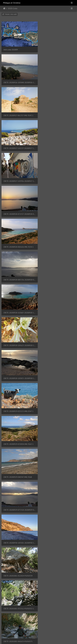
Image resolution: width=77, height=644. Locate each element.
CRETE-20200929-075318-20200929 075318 (19, 276)
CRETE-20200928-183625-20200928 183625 (58, 179)
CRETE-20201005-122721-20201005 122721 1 (58, 632)
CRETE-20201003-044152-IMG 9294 (18, 502)
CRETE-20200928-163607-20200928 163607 (19, 179)
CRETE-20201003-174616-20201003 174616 (58, 567)
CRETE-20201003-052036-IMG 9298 (56, 502)
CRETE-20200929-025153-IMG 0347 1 (57, 211)
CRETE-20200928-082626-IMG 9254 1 (18, 146)
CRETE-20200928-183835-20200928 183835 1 (19, 211)
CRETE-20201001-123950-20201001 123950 (58, 405)
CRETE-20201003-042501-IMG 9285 (56, 470)
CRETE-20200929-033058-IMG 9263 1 (18, 243)
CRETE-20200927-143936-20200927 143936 (19, 114)
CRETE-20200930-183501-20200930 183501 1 (58, 276)
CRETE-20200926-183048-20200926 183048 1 (58, 49)
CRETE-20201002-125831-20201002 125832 (19, 470)
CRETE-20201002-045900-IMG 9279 (56, 438)
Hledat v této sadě (10, 14)
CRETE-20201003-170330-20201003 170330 (19, 567)
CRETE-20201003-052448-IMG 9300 (18, 535)
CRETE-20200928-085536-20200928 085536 (58, 146)
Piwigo (49, 640)
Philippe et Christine (12, 3)
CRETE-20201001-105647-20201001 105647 (19, 405)
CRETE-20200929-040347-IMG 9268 (56, 243)
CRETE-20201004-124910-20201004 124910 (58, 599)
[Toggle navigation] (72, 3)
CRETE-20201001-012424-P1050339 (18, 308)
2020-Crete (13, 8)
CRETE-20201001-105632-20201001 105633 (58, 373)
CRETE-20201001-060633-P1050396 (56, 341)
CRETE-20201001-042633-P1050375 (18, 341)
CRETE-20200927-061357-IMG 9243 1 (18, 82)
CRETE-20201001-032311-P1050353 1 (57, 308)
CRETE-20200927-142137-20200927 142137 (58, 81)
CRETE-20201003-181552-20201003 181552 (19, 600)
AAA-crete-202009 (11, 49)
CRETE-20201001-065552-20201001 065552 (19, 373)
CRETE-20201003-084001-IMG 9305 (56, 535)
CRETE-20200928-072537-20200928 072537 (58, 114)
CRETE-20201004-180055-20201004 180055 (19, 632)
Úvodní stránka (4, 8)
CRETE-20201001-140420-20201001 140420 (19, 438)
